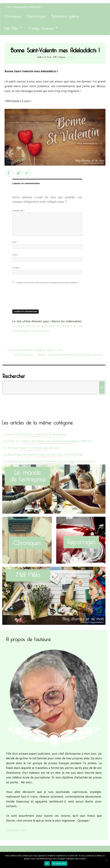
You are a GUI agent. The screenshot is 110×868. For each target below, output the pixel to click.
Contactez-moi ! (16, 830)
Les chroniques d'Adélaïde (24, 7)
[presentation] (33, 296)
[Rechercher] (102, 387)
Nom (15, 242)
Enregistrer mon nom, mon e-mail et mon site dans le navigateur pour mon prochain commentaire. (47, 283)
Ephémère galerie (65, 15)
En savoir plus (59, 864)
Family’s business (41, 27)
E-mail (15, 255)
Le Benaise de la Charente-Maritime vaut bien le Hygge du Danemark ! (50, 461)
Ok (47, 864)
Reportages (36, 15)
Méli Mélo (11, 27)
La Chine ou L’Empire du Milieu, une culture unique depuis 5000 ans (48, 441)
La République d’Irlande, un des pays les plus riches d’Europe (44, 454)
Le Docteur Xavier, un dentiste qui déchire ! (32, 448)
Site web (16, 268)
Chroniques (12, 15)
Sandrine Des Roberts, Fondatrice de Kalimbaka (35, 434)
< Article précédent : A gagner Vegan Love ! (35, 350)
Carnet (70, 57)
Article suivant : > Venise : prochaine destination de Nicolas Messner (59, 355)
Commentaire (18, 211)
